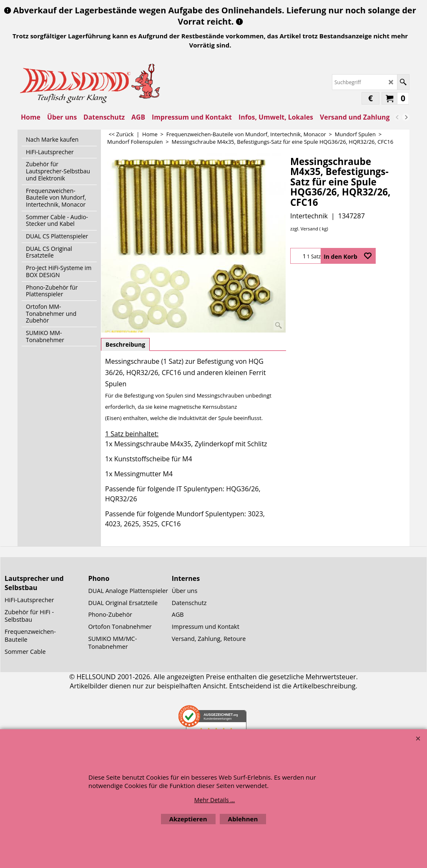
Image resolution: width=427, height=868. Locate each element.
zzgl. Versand (304, 229)
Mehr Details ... (215, 800)
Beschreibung (125, 344)
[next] (406, 117)
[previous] (397, 117)
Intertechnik (309, 216)
